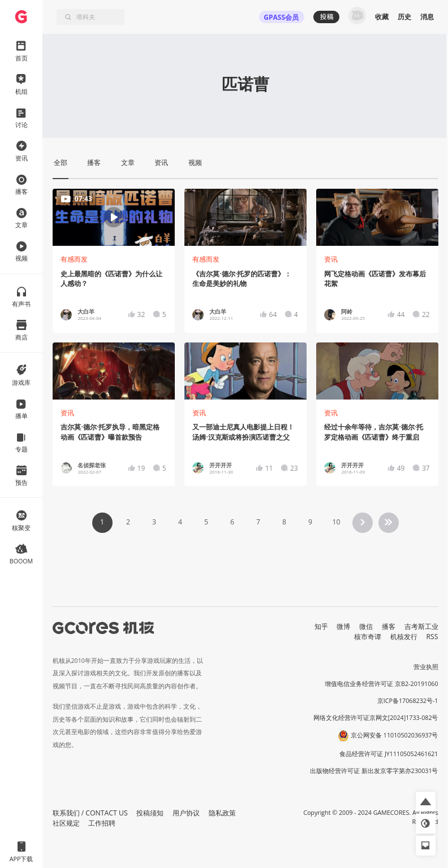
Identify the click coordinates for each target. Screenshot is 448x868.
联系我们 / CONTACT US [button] (90, 813)
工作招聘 (102, 823)
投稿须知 (150, 813)
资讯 (331, 259)
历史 (404, 17)
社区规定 (66, 823)
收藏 (382, 17)
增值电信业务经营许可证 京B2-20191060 (381, 684)
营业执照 (426, 667)
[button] (426, 802)
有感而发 (74, 259)
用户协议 (186, 813)
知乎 (321, 626)
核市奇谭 (368, 637)
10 (336, 522)
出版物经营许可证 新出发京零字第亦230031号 (374, 771)
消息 (427, 17)
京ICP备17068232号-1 (408, 701)
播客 (389, 626)
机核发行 (404, 637)
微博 (343, 626)
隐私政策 (222, 813)
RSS (432, 637)
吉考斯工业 (421, 626)
